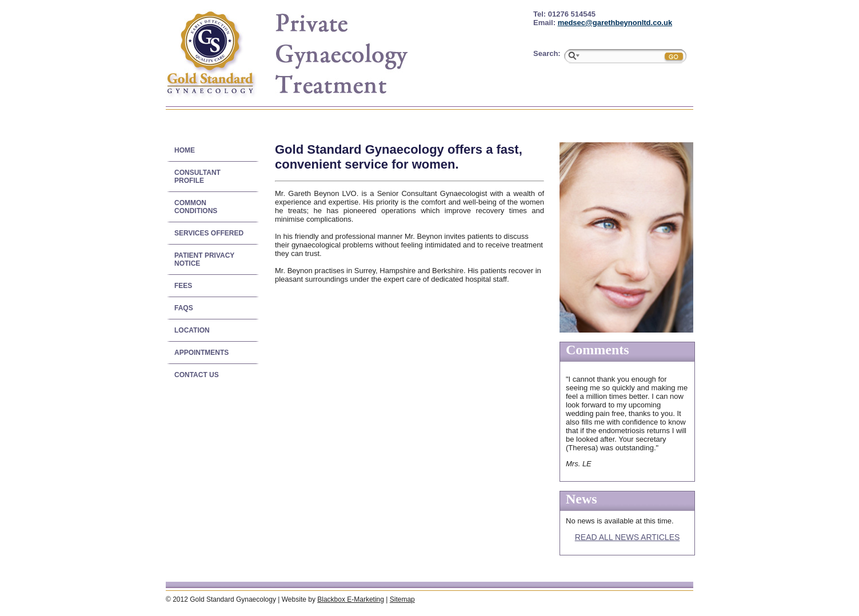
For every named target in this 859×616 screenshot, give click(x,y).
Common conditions (196, 207)
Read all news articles (628, 537)
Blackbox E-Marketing (351, 599)
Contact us (197, 375)
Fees (183, 286)
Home (185, 150)
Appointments (201, 353)
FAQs (184, 308)
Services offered (209, 233)
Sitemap (402, 599)
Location (192, 330)
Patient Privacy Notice (204, 259)
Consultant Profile (197, 177)
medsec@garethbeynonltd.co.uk (615, 23)
